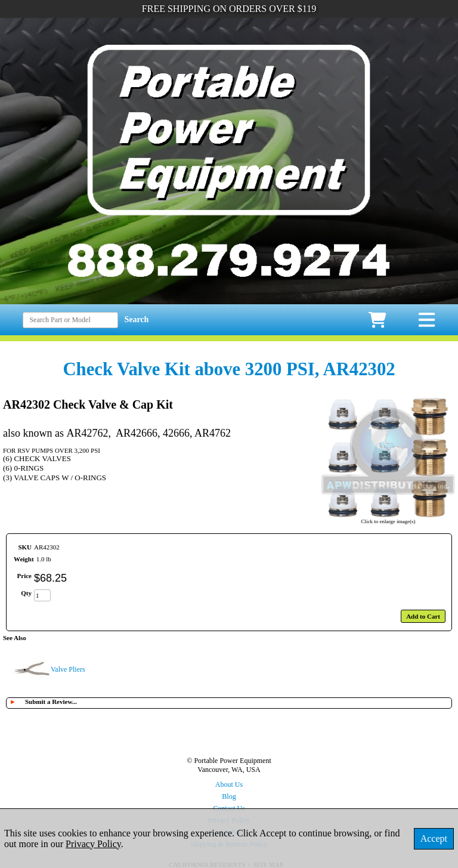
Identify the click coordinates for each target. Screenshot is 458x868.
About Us (229, 784)
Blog (229, 796)
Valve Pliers (68, 669)
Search (136, 319)
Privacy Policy (93, 844)
